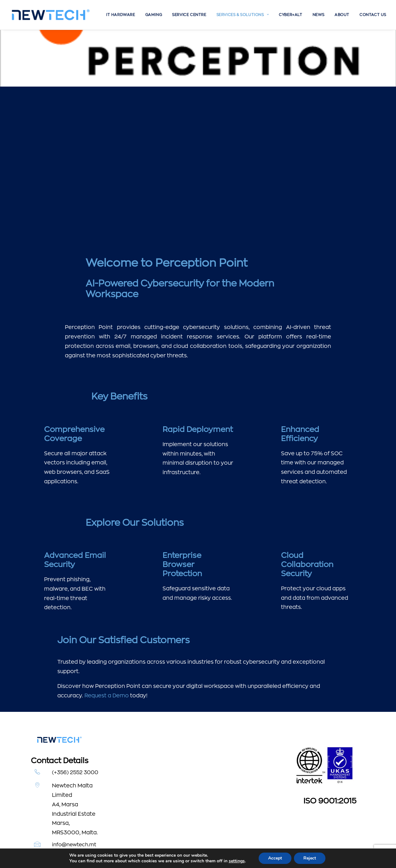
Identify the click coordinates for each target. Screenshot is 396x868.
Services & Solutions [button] (243, 15)
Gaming (154, 15)
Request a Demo (107, 639)
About (342, 15)
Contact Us (373, 15)
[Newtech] (51, 15)
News (319, 15)
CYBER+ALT (290, 15)
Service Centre (189, 15)
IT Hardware (121, 15)
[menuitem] (121, 15)
